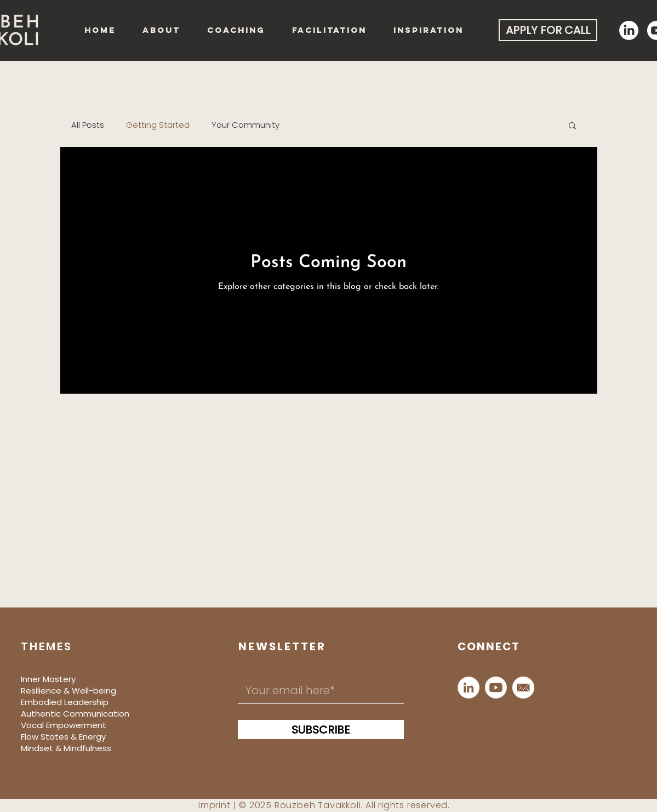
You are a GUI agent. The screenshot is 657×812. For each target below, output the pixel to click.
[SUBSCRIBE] (321, 729)
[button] (572, 126)
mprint (216, 805)
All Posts (88, 125)
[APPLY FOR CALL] (548, 30)
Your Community (245, 125)
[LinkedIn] (469, 688)
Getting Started (158, 125)
